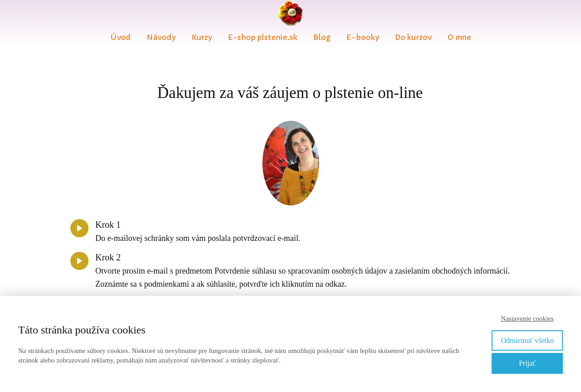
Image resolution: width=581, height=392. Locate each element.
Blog (322, 37)
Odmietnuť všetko (527, 341)
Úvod (121, 37)
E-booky (363, 37)
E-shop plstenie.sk (263, 37)
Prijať (527, 363)
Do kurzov (413, 37)
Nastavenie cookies (527, 318)
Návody (161, 37)
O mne (459, 37)
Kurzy (202, 37)
